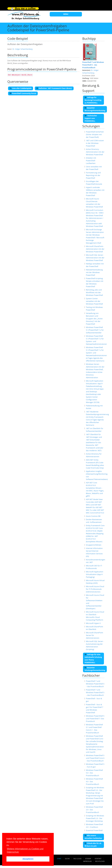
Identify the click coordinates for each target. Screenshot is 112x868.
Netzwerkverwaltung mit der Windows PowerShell (94, 272)
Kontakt (98, 859)
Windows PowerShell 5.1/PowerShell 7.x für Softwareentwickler (95, 330)
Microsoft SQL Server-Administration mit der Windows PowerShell (95, 258)
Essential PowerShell (94, 830)
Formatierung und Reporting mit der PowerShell (93, 175)
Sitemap (88, 859)
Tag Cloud (77, 859)
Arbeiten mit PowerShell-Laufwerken (91, 161)
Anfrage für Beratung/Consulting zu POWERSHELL (93, 100)
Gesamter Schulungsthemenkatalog (95, 669)
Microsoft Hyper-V (93, 623)
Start (59, 859)
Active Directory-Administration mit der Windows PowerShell (95, 152)
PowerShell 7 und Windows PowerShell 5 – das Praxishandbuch (95, 684)
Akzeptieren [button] (28, 859)
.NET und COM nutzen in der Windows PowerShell (95, 143)
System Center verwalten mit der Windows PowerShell (94, 301)
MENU (66, 14)
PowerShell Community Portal (23, 93)
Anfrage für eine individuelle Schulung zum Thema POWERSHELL (93, 658)
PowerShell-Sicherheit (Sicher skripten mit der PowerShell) (95, 134)
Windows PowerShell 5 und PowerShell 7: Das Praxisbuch (95, 719)
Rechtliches (100, 861)
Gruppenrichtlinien (94, 545)
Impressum (87, 861)
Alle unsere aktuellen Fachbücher (93, 837)
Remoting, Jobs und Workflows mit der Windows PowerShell (94, 292)
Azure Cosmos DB (93, 516)
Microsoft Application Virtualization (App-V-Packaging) (95, 574)
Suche (67, 859)
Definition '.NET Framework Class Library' (54, 88)
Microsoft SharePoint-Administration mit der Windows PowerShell (95, 249)
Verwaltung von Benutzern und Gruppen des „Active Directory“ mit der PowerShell (94, 319)
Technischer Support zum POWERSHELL (91, 118)
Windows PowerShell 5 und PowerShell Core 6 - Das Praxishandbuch (95, 758)
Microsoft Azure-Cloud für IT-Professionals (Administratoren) (95, 589)
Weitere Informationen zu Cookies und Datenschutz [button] (25, 850)
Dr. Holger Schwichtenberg (22, 49)
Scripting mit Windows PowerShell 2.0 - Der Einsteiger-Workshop (95, 818)
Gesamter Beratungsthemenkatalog (95, 109)
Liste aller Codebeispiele (21, 88)
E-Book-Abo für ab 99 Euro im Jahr (93, 845)
